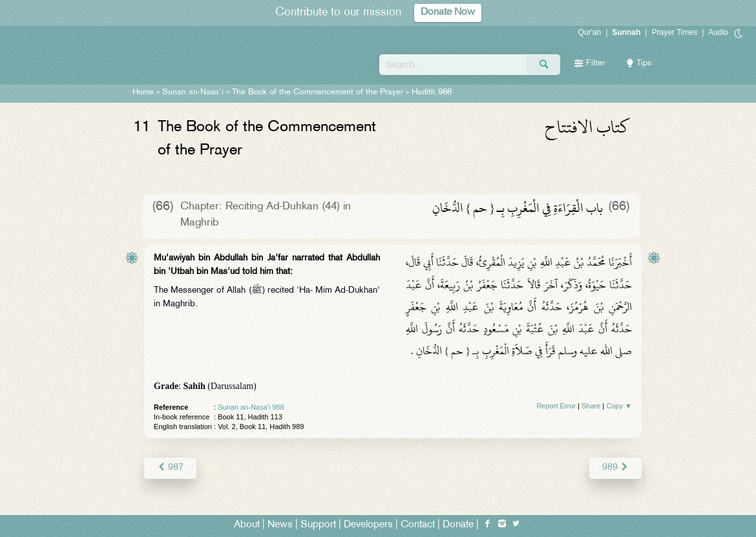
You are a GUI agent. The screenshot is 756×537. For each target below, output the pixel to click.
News (280, 525)
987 (170, 468)
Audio (718, 32)
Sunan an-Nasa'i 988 (251, 407)
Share (591, 406)
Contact (418, 525)
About (247, 525)
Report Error (556, 406)
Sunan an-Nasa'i (193, 92)
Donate (458, 525)
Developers (368, 525)
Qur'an (590, 32)
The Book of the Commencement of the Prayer (318, 92)
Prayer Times (674, 32)
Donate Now (448, 13)
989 (615, 468)
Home (143, 92)
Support (318, 525)
